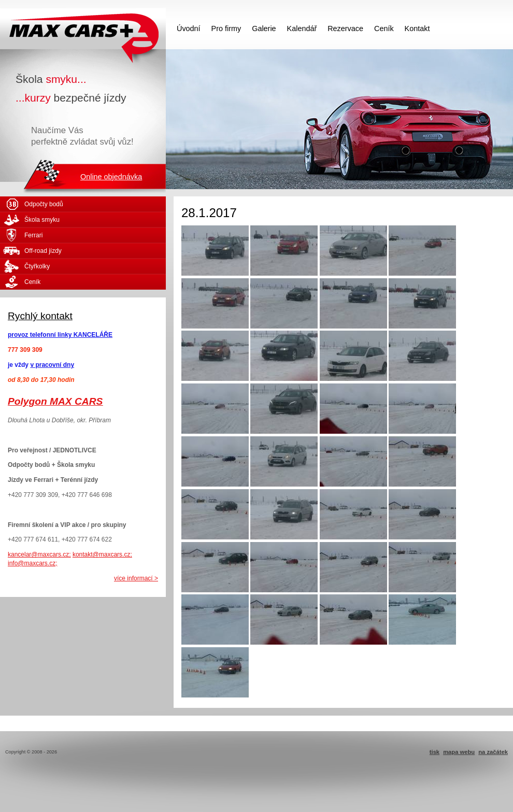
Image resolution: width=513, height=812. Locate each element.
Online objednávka (111, 177)
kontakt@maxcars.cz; (102, 554)
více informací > (136, 578)
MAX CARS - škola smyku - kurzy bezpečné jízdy (83, 29)
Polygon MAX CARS (55, 401)
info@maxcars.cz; (33, 563)
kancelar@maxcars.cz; (39, 554)
